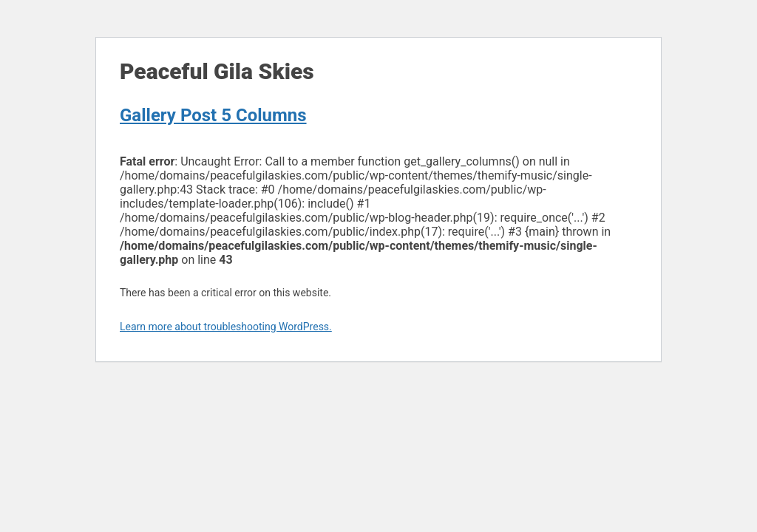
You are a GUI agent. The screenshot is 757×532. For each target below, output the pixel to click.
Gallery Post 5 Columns (213, 115)
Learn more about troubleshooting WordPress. (226, 327)
